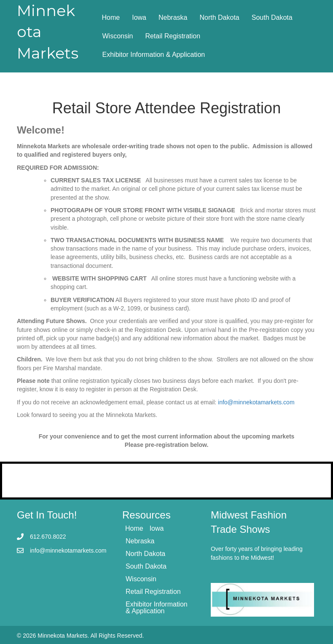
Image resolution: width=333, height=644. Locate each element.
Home (111, 17)
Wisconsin (118, 36)
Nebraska (173, 17)
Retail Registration (173, 36)
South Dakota (272, 17)
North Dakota (219, 17)
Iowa (139, 17)
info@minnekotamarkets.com (256, 402)
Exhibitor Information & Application (154, 55)
